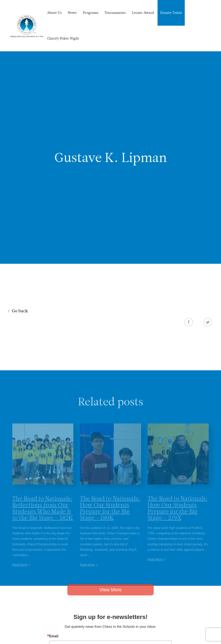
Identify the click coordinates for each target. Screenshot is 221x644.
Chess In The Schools (27, 26)
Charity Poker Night (63, 38)
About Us (54, 13)
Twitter (208, 322)
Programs (91, 13)
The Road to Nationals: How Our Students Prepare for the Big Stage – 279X (178, 513)
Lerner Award (143, 13)
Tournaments (115, 13)
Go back (20, 311)
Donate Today (171, 13)
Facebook (189, 322)
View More (110, 594)
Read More (20, 570)
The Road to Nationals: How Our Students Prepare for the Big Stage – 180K (110, 513)
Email (54, 636)
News (72, 13)
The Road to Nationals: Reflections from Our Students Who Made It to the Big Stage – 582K (43, 513)
